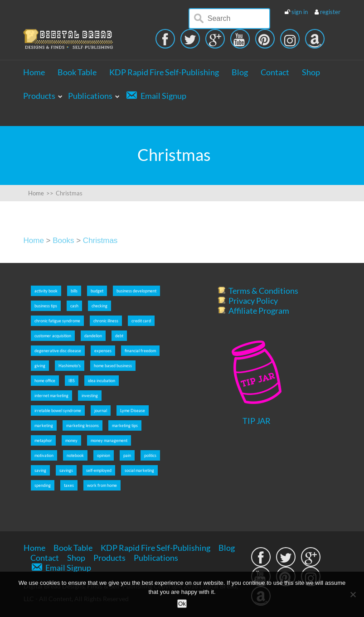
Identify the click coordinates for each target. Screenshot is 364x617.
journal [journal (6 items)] (101, 411)
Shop (311, 72)
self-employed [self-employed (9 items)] (99, 470)
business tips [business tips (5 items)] (46, 306)
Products (39, 96)
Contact (275, 72)
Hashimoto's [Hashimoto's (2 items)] (70, 366)
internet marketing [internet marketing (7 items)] (51, 396)
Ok (182, 604)
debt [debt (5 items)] (119, 336)
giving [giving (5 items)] (40, 366)
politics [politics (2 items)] (150, 455)
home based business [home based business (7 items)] (113, 366)
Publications (90, 96)
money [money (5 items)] (71, 440)
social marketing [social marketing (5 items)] (139, 470)
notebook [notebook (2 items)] (75, 455)
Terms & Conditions (263, 291)
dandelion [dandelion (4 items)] (93, 336)
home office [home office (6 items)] (45, 381)
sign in (300, 12)
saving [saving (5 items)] (40, 470)
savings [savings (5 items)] (66, 470)
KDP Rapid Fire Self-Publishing (164, 72)
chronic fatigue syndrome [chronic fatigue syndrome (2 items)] (57, 321)
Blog (240, 72)
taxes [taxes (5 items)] (69, 485)
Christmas (100, 240)
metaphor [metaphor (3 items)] (43, 440)
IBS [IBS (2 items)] (72, 381)
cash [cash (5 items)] (74, 306)
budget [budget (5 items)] (97, 291)
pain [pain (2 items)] (127, 455)
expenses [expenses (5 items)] (103, 351)
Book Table (77, 72)
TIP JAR (257, 421)
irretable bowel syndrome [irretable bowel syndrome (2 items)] (58, 411)
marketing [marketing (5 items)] (44, 425)
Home (34, 72)
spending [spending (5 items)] (43, 485)
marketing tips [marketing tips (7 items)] (125, 425)
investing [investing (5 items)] (90, 396)
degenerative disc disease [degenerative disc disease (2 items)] (58, 351)
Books (63, 240)
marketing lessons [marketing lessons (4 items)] (83, 425)
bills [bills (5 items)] (74, 291)
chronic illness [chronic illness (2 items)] (106, 321)
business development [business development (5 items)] (136, 291)
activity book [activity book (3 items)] (46, 291)
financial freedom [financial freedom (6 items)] (140, 351)
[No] (353, 594)
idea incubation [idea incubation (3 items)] (102, 381)
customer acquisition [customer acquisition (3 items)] (53, 336)
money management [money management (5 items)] (109, 440)
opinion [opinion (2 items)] (104, 455)
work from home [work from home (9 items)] (102, 485)
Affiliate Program (259, 311)
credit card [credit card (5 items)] (141, 321)
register (330, 12)
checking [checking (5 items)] (99, 306)
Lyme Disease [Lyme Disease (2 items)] (133, 411)
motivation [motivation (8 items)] (44, 455)
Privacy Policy (253, 301)
